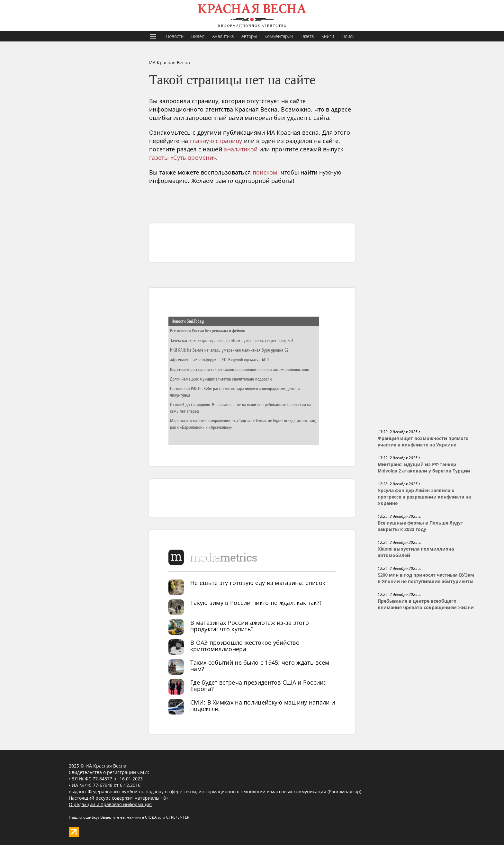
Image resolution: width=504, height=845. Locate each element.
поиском (265, 172)
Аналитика (223, 36)
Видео (198, 36)
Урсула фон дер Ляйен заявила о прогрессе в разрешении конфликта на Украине (424, 497)
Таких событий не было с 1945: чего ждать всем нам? (260, 666)
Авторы (249, 36)
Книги (328, 36)
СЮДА (151, 817)
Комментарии (279, 36)
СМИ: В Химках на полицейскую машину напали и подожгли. (263, 706)
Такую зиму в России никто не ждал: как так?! (256, 603)
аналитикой (241, 149)
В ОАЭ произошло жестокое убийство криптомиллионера (245, 646)
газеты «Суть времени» (183, 157)
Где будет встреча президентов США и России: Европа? (258, 686)
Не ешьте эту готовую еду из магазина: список (258, 583)
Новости (175, 36)
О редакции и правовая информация (110, 804)
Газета (307, 36)
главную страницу (216, 141)
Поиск (348, 36)
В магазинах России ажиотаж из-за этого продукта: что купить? (250, 626)
